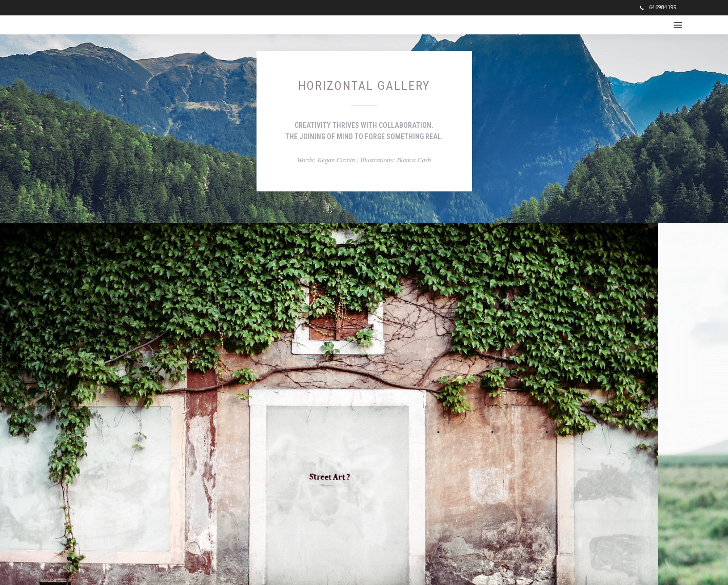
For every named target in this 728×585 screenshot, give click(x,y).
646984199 (658, 7)
